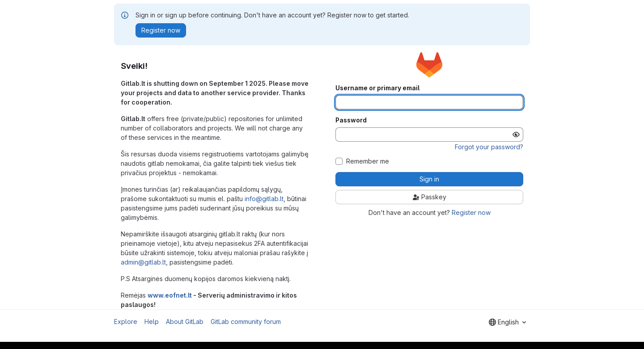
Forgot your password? (489, 147)
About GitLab (185, 322)
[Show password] (516, 135)
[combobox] (507, 322)
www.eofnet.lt (170, 295)
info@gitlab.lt (264, 199)
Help (152, 322)
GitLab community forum (246, 322)
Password (351, 120)
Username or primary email (377, 88)
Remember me (368, 161)
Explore (126, 322)
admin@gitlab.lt (143, 262)
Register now (471, 212)
